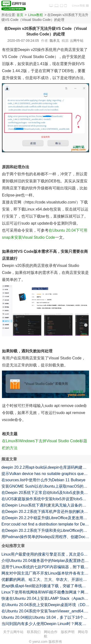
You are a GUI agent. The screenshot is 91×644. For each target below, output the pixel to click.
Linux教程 (36, 15)
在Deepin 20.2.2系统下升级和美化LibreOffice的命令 (46, 530)
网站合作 (51, 632)
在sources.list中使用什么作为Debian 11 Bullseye (43, 480)
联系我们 (34, 632)
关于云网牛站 (13, 632)
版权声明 (68, 632)
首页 (20, 15)
